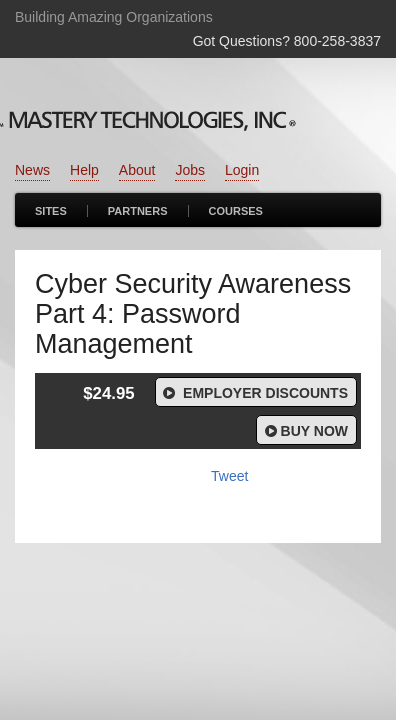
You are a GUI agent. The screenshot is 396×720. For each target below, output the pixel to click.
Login (242, 170)
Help (84, 170)
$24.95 (108, 393)
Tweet (229, 476)
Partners (138, 211)
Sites (51, 211)
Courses (236, 211)
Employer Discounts (254, 393)
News (32, 170)
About (137, 170)
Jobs (190, 170)
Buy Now (304, 431)
